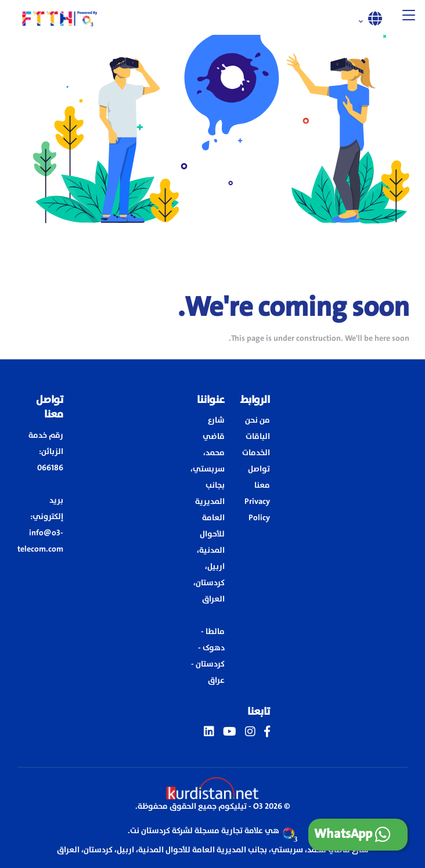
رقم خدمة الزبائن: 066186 (46, 452)
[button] (409, 18)
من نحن (257, 420)
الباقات (258, 437)
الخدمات (256, 453)
